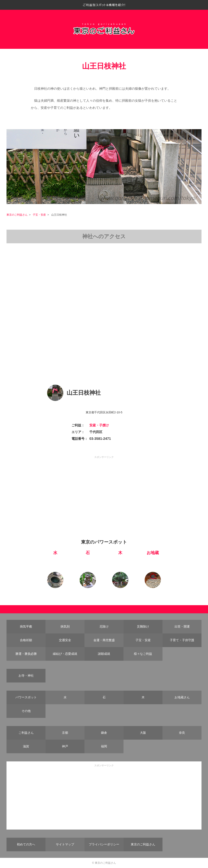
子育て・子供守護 (182, 640)
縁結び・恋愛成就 (65, 654)
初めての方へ (26, 844)
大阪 (143, 733)
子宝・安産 (39, 215)
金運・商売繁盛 (104, 640)
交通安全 (65, 640)
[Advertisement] (104, 488)
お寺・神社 (26, 675)
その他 (26, 711)
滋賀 (26, 746)
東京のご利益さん (17, 215)
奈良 (182, 733)
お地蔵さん (182, 697)
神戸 (65, 746)
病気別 (65, 626)
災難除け (143, 626)
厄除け (104, 626)
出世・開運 (182, 626)
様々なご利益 (143, 654)
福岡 (104, 746)
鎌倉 (104, 733)
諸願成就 (104, 654)
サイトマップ (65, 844)
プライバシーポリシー (104, 844)
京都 (65, 733)
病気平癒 (26, 626)
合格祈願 (26, 640)
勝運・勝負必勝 (26, 654)
